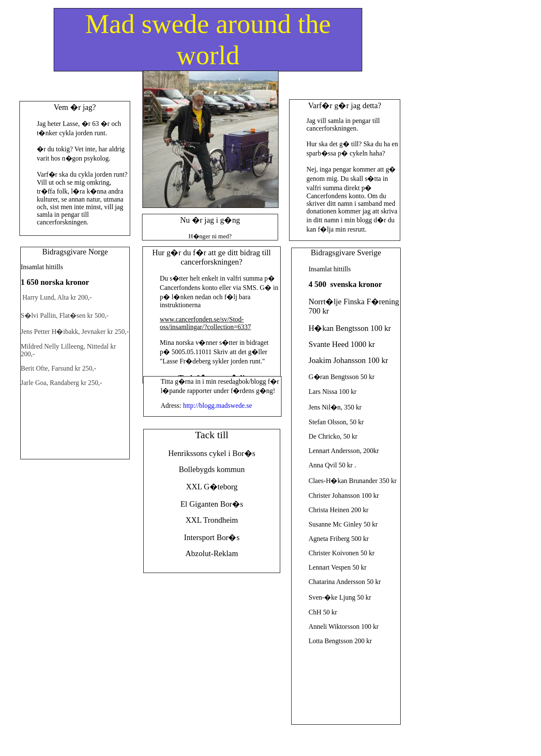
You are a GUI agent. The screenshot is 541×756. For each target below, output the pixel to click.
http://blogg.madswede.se (218, 405)
